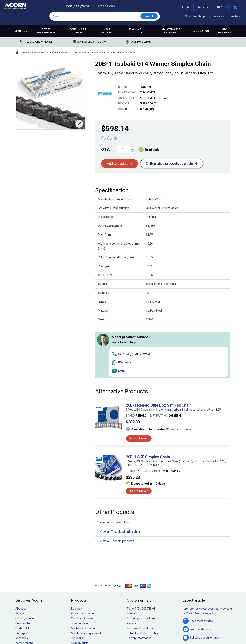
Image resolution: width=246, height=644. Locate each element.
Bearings (21, 31)
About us (21, 554)
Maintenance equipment (171, 31)
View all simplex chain (115, 468)
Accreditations (24, 589)
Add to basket (117, 163)
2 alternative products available (169, 163)
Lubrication (201, 31)
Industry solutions (26, 564)
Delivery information (139, 584)
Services (218, 16)
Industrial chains (59, 53)
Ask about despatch (183, 375)
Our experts (22, 579)
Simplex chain (98, 53)
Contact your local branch (142, 564)
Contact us (215, 633)
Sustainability (24, 574)
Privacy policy (111, 629)
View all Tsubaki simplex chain (120, 477)
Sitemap (97, 629)
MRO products (224, 31)
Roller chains (79, 53)
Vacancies (22, 584)
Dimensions (106, 6)
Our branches (24, 569)
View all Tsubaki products (117, 487)
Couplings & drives (78, 31)
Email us (132, 559)
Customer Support (197, 16)
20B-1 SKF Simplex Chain (148, 403)
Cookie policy (127, 629)
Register (203, 8)
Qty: (106, 150)
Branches (234, 16)
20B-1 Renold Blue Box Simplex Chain (159, 351)
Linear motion (106, 31)
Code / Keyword (77, 6)
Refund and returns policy (142, 579)
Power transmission (46, 31)
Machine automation (135, 31)
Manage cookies (145, 629)
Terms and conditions (140, 574)
